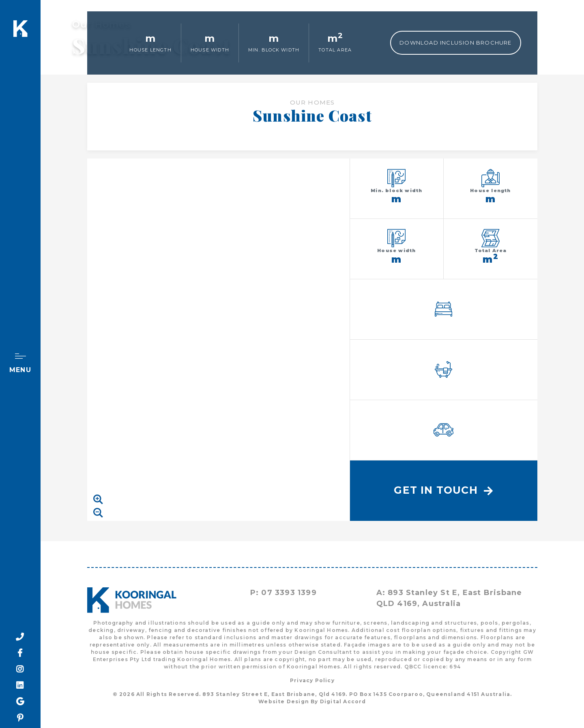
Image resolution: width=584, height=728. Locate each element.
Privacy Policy (312, 680)
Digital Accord (343, 701)
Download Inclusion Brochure (455, 43)
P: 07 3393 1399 (283, 593)
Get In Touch (443, 490)
